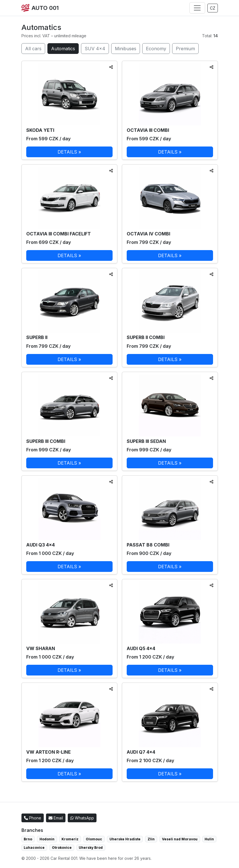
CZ (213, 8)
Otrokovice (62, 848)
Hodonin (47, 839)
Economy (156, 49)
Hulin (209, 839)
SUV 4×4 (95, 49)
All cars (33, 49)
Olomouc (94, 839)
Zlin (151, 839)
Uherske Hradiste (125, 839)
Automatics (63, 49)
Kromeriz (70, 839)
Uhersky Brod (91, 848)
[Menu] (197, 8)
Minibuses (126, 49)
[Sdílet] (111, 67)
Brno (28, 839)
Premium (185, 49)
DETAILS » (69, 152)
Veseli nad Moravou (180, 839)
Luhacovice (34, 848)
